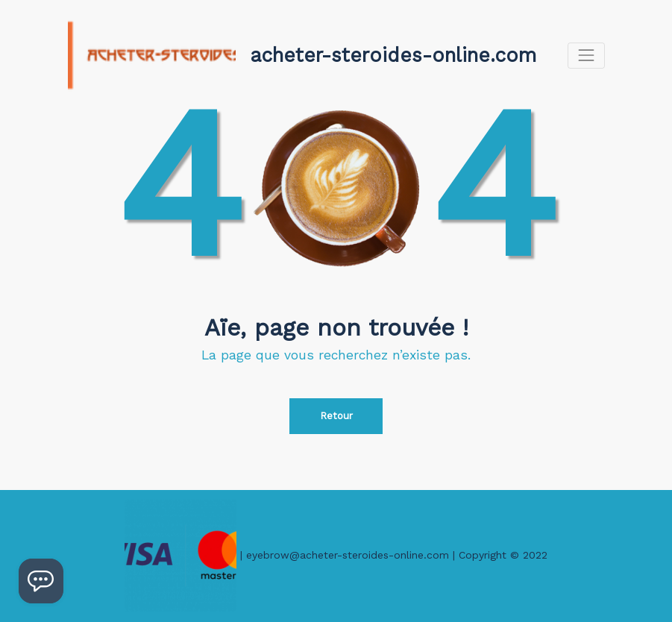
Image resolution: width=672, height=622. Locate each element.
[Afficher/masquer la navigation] (586, 56)
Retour (336, 416)
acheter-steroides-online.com (393, 55)
